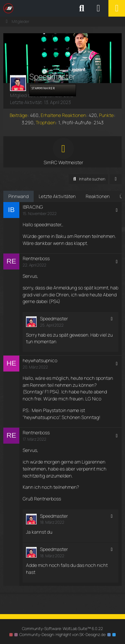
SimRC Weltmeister (63, 162)
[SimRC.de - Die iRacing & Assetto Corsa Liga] (62, 8)
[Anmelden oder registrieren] (98, 8)
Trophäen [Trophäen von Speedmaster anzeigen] (46, 122)
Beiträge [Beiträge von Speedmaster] (18, 115)
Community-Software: (62, 629)
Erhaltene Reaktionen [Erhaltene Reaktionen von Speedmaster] (63, 115)
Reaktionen (98, 196)
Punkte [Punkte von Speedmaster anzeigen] (106, 115)
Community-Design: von (62, 635)
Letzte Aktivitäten (57, 196)
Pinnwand (18, 196)
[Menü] (117, 8)
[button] (88, 179)
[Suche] (82, 8)
